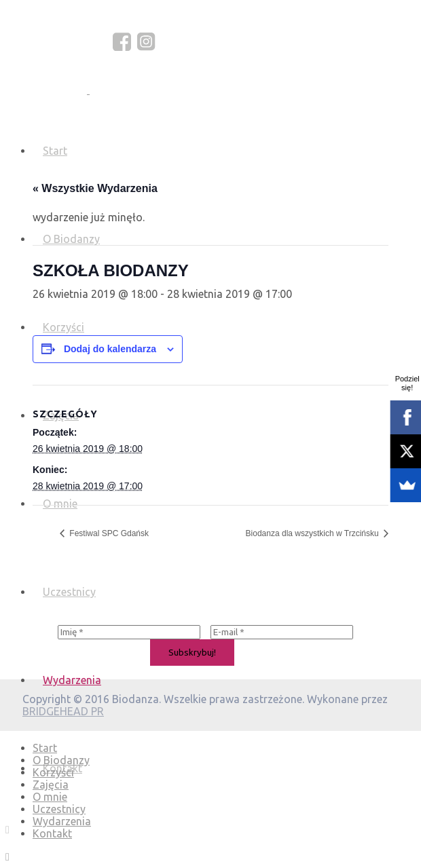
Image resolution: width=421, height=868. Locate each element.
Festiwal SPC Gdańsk (108, 533)
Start (55, 151)
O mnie (50, 797)
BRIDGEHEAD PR (63, 711)
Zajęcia (51, 785)
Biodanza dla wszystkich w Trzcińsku (313, 533)
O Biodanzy (61, 760)
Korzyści (53, 772)
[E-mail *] (282, 632)
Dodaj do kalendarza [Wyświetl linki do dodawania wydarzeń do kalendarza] (110, 349)
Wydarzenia (72, 680)
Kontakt (52, 833)
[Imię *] (129, 632)
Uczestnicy (69, 592)
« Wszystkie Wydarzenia (95, 188)
